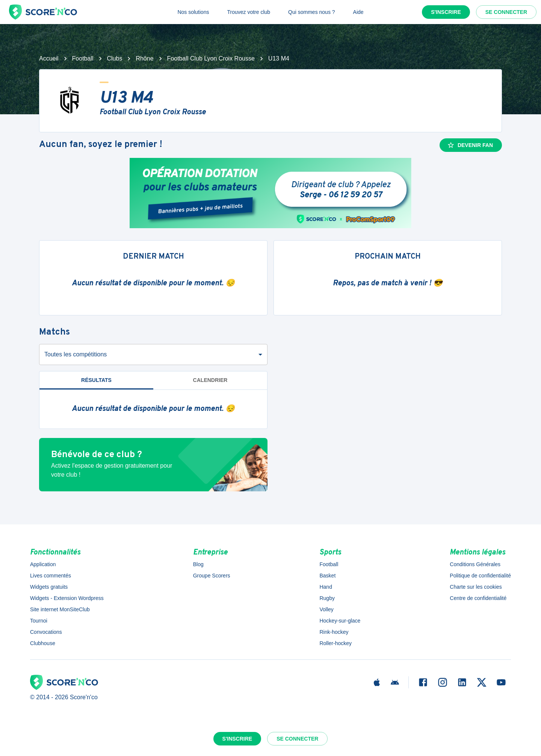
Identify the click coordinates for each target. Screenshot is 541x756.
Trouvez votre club (249, 12)
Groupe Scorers (212, 576)
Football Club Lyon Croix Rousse (211, 58)
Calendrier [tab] (210, 380)
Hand (326, 587)
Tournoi (39, 621)
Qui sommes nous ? (312, 12)
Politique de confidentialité (480, 576)
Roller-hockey (335, 643)
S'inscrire (446, 12)
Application (43, 564)
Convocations (46, 632)
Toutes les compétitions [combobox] (76, 354)
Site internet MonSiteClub (60, 609)
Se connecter (506, 12)
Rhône (144, 58)
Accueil (49, 58)
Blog (198, 564)
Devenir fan (470, 145)
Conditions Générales (475, 564)
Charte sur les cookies (476, 587)
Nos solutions (193, 12)
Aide (358, 12)
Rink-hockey (334, 632)
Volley (326, 609)
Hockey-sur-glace (340, 621)
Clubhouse (43, 643)
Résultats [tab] (96, 380)
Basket (327, 576)
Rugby (327, 598)
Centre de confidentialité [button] (478, 598)
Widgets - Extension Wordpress (67, 598)
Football (83, 58)
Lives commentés (51, 576)
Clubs (115, 58)
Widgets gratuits (49, 587)
